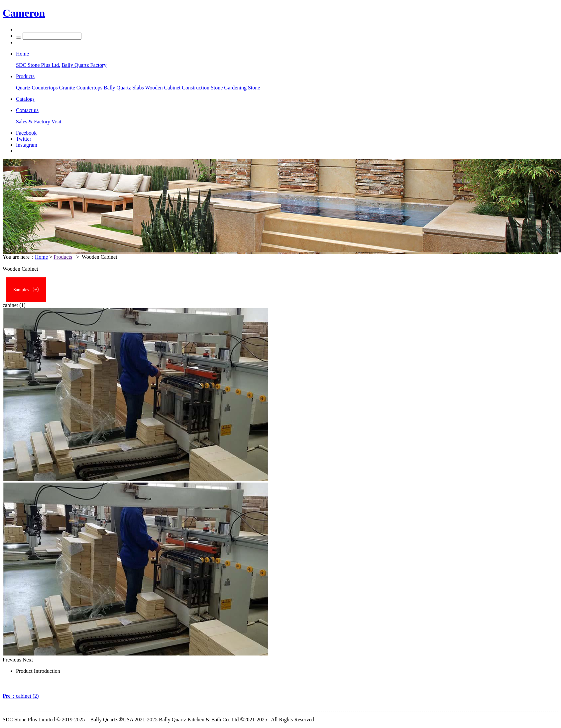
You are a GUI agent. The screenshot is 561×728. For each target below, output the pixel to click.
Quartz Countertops (37, 88)
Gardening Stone (242, 88)
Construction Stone (202, 88)
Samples (26, 290)
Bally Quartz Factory (84, 65)
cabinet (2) (21, 696)
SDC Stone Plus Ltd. (38, 65)
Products (63, 257)
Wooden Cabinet (163, 88)
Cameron (24, 13)
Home (41, 257)
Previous (12, 660)
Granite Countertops (81, 88)
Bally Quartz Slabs (124, 88)
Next (28, 660)
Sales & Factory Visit (39, 122)
